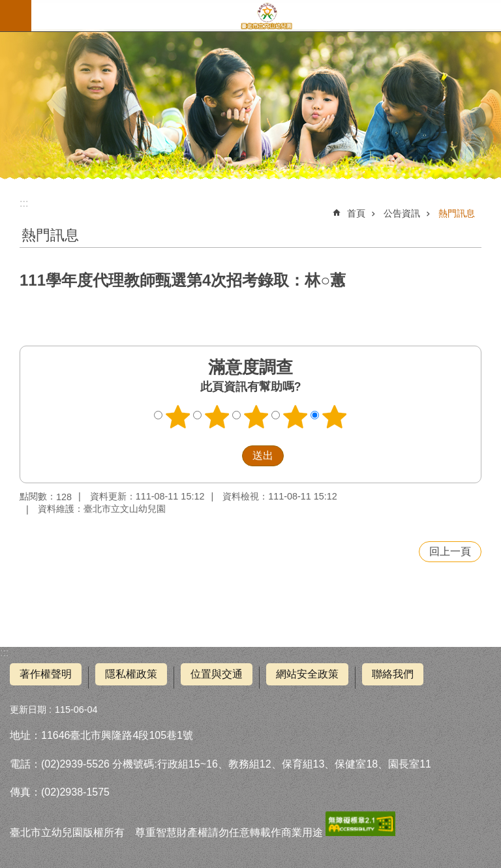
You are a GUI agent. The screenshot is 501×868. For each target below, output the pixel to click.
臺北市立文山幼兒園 (266, 16)
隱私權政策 (131, 674)
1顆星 (178, 417)
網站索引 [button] (16, 16)
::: (4, 652)
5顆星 (335, 417)
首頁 (356, 213)
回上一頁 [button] (450, 551)
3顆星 (256, 417)
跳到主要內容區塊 (7, 7)
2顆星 (217, 417)
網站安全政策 (307, 674)
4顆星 (296, 417)
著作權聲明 (46, 674)
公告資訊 (402, 213)
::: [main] (24, 203)
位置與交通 (217, 674)
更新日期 (28, 710)
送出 (230, 456)
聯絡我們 (393, 674)
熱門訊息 (457, 213)
